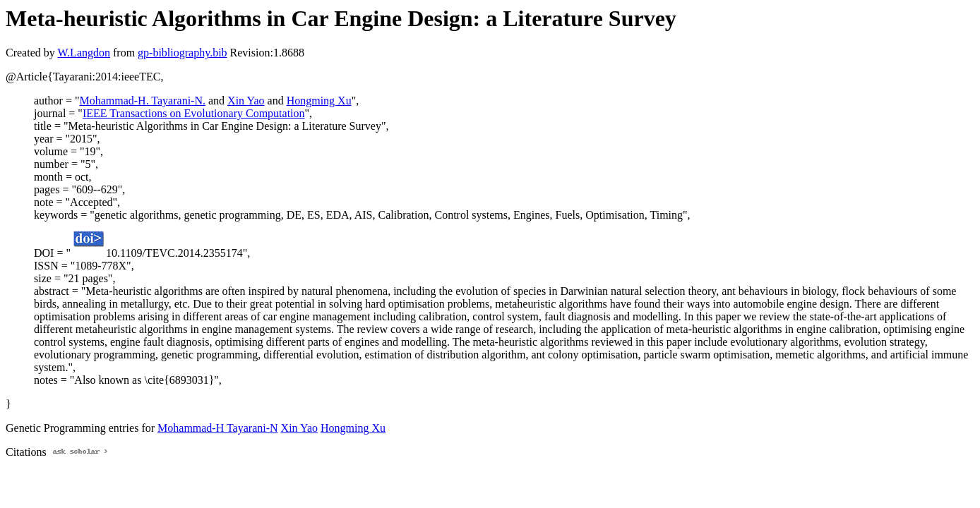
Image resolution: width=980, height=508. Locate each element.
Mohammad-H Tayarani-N (218, 428)
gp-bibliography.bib (183, 53)
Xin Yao (246, 101)
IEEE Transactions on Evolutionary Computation (194, 113)
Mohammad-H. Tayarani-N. (142, 101)
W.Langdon (84, 53)
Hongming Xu (319, 101)
